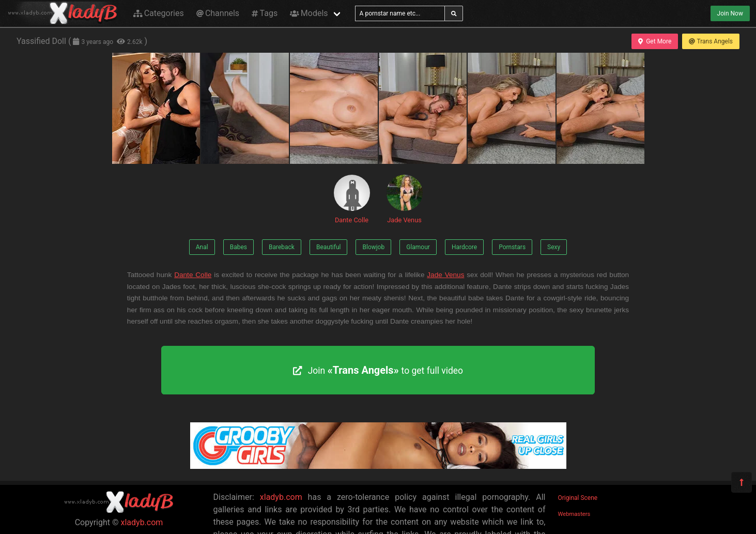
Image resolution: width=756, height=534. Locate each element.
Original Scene (578, 498)
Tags (265, 13)
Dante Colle (352, 199)
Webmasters (574, 514)
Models (309, 13)
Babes (238, 247)
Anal (202, 247)
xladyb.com (142, 522)
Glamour (418, 247)
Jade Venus (405, 199)
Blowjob (373, 247)
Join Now (730, 13)
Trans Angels (711, 41)
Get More (655, 41)
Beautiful (329, 247)
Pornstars (512, 247)
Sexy (554, 247)
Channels (218, 13)
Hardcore (464, 247)
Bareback (282, 247)
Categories (159, 13)
